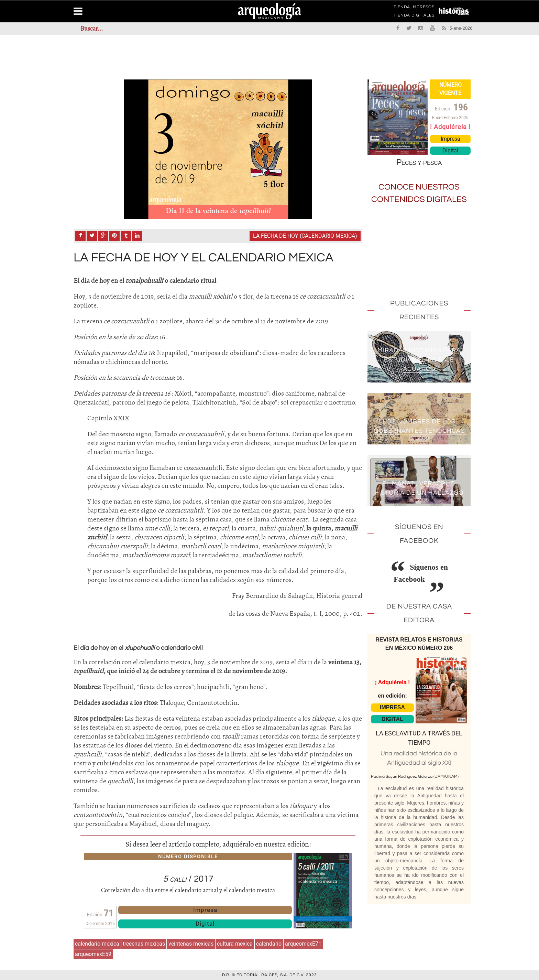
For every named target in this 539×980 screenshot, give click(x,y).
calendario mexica (97, 944)
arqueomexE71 (303, 944)
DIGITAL (392, 719)
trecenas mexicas (144, 944)
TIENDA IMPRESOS (414, 8)
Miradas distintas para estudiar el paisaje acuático (419, 360)
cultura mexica (235, 944)
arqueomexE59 (93, 954)
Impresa (205, 910)
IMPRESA (392, 707)
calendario (269, 944)
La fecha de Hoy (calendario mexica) (305, 236)
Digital (205, 924)
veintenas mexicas (191, 944)
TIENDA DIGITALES (414, 17)
